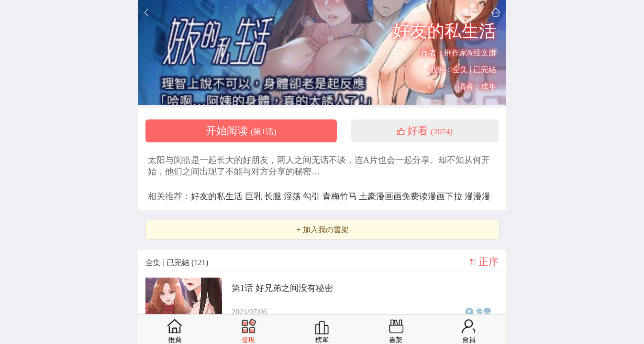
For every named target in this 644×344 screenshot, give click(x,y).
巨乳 (255, 196)
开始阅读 (241, 131)
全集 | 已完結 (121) (177, 263)
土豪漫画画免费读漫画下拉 (412, 196)
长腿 (274, 196)
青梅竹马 (341, 196)
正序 (489, 262)
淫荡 (294, 196)
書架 (470, 12)
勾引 (313, 196)
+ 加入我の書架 (322, 230)
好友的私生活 (218, 196)
